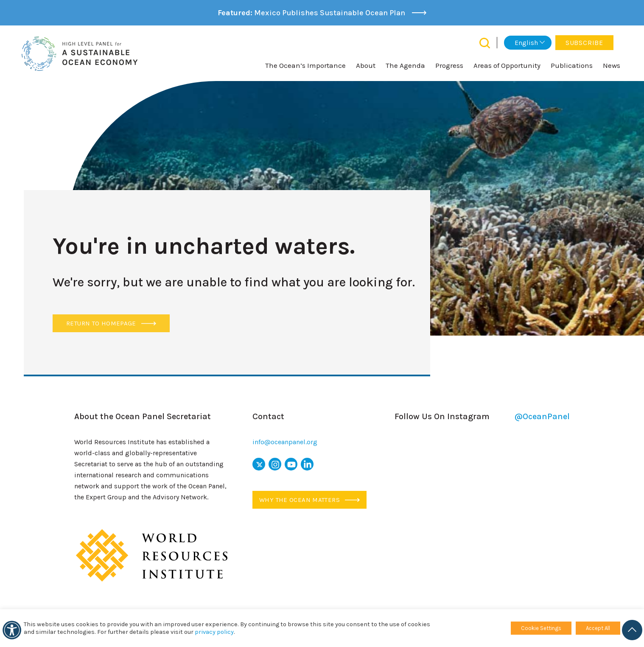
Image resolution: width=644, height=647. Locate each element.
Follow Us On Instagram (482, 417)
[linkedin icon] (307, 464)
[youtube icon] (291, 464)
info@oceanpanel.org (285, 442)
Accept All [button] (598, 628)
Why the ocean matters (309, 500)
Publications (572, 65)
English (526, 43)
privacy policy (214, 632)
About (366, 65)
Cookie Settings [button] (541, 628)
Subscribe (584, 43)
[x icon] (259, 464)
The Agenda (405, 65)
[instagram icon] (275, 464)
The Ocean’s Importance (305, 65)
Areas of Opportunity (507, 65)
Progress (449, 65)
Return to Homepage (111, 323)
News (612, 65)
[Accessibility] (12, 630)
